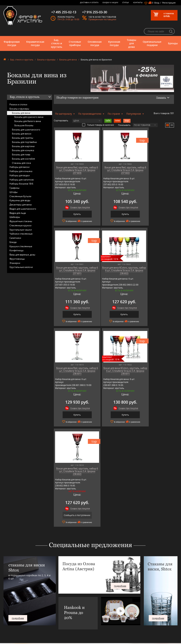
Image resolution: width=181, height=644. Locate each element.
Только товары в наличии (98, 115)
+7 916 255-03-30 (139, 602)
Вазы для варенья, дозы (22, 245)
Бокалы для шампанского (26, 120)
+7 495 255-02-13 (139, 599)
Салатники (15, 228)
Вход (157, 3)
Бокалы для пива (21, 145)
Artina (52, 595)
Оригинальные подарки (152, 34)
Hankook (54, 603)
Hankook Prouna (57, 605)
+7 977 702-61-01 (139, 591)
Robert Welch (56, 613)
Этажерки (15, 253)
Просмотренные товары (97, 622)
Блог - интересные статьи (98, 592)
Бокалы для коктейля (23, 149)
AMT (51, 590)
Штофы (14, 182)
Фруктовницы (17, 249)
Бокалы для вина (68, 50)
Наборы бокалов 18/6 (21, 174)
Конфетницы (16, 241)
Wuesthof (54, 627)
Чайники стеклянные (21, 224)
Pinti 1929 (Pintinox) (59, 608)
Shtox (52, 621)
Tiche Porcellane (57, 624)
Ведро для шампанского (23, 199)
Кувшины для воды (20, 191)
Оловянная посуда (95, 34)
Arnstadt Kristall (57, 592)
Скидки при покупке (76, 198)
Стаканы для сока (21, 153)
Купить (73, 204)
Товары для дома (131, 34)
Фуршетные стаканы (21, 212)
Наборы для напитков (21, 170)
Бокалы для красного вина (29, 107)
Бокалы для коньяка (23, 141)
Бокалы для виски (22, 124)
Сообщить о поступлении (73, 405)
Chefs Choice (55, 598)
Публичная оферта (95, 615)
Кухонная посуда (114, 34)
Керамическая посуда (35, 34)
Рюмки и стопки (18, 95)
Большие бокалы (24, 116)
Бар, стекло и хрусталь (56, 34)
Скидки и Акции (110, 2)
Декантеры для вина (21, 195)
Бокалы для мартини (23, 137)
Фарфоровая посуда (12, 34)
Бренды (173, 34)
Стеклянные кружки (20, 216)
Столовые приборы (75, 34)
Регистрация (169, 3)
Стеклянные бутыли (20, 187)
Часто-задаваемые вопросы (99, 595)
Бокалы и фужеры (46, 50)
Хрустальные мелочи (21, 258)
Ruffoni (53, 616)
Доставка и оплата (89, 2)
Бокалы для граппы (23, 128)
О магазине (91, 590)
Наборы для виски (19, 157)
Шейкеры (15, 208)
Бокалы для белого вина (28, 112)
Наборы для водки (20, 166)
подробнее (18, 507)
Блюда (13, 232)
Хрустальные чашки (21, 220)
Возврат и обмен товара (97, 612)
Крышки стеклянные (21, 237)
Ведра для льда (18, 203)
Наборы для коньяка (21, 162)
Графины (14, 178)
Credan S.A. (55, 600)
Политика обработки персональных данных (96, 618)
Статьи (126, 2)
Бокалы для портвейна (24, 132)
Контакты (138, 2)
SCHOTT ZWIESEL (57, 619)
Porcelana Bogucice (58, 611)
